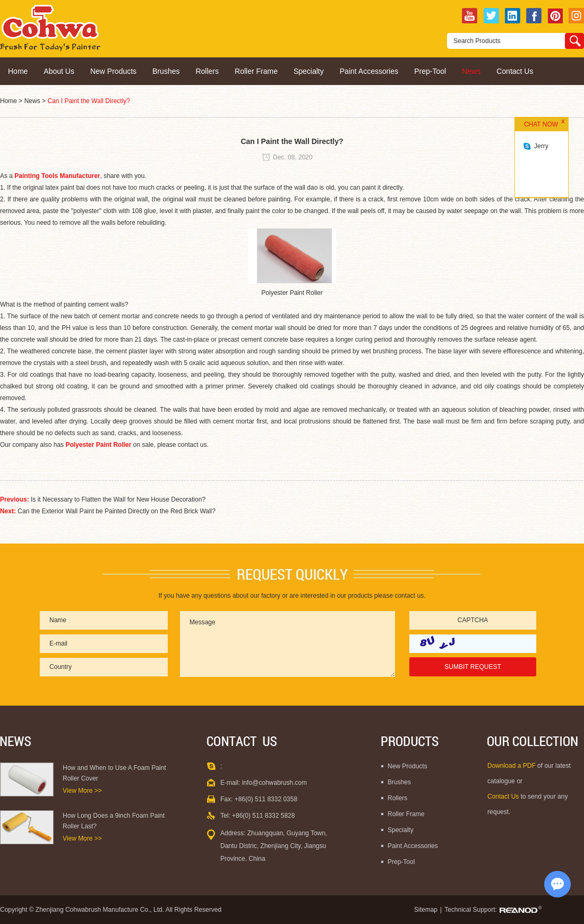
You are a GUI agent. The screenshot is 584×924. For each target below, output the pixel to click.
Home (18, 71)
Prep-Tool (430, 71)
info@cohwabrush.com (274, 783)
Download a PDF (512, 766)
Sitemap (426, 910)
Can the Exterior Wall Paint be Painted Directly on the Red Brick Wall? (117, 511)
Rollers (207, 71)
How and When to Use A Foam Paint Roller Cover (114, 773)
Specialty (309, 71)
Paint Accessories (369, 71)
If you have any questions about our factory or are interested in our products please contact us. (292, 596)
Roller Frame (256, 71)
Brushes (166, 71)
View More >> (82, 791)
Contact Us (515, 71)
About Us (59, 71)
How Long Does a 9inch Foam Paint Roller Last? (114, 821)
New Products (113, 71)
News (471, 71)
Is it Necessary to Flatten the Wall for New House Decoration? (118, 499)
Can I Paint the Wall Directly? (89, 101)
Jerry (541, 146)
